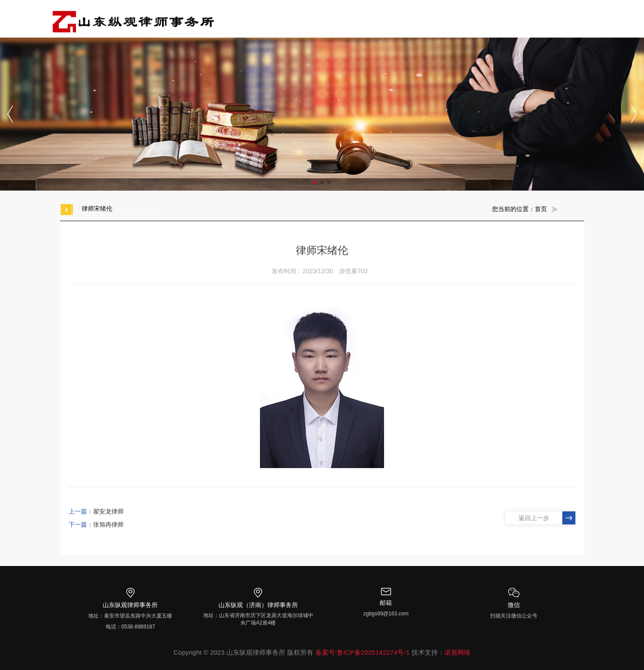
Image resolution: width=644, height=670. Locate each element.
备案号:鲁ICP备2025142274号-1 (363, 652)
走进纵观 (306, 19)
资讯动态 (471, 19)
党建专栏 (429, 19)
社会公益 (553, 19)
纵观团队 (347, 19)
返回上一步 (534, 518)
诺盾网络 (457, 652)
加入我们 (594, 19)
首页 (272, 19)
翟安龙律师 (108, 511)
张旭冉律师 (108, 524)
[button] (315, 182)
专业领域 (388, 19)
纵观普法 (512, 19)
